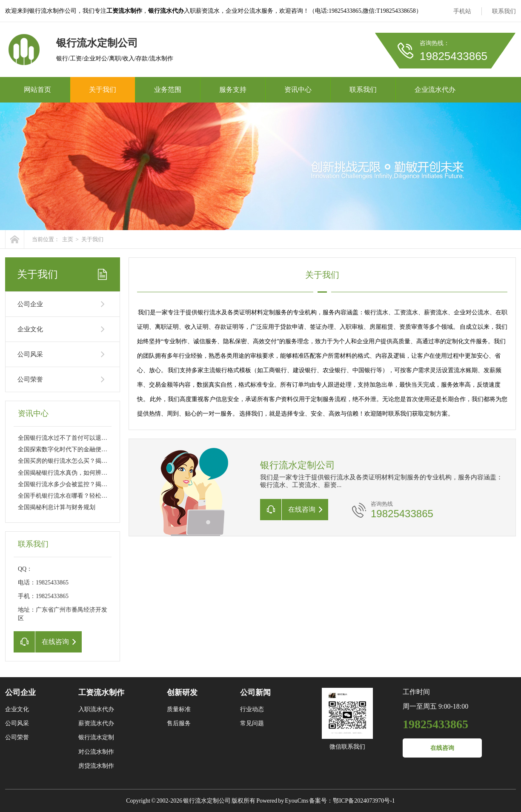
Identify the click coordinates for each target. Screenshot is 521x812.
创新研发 (182, 692)
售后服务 (179, 723)
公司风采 (30, 354)
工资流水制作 (101, 692)
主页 (68, 239)
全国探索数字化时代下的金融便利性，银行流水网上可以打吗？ (101, 449)
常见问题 (252, 723)
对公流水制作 (96, 752)
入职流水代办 (96, 709)
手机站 (462, 11)
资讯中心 (298, 90)
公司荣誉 (30, 379)
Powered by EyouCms (282, 801)
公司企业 (30, 304)
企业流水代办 (435, 90)
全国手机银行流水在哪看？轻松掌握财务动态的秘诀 (86, 496)
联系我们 (504, 11)
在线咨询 (442, 748)
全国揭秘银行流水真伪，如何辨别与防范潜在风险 (83, 473)
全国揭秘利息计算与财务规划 (57, 507)
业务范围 (168, 90)
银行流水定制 (96, 737)
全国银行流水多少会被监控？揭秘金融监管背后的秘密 (89, 484)
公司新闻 (255, 692)
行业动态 (252, 709)
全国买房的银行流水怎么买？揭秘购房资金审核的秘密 (89, 461)
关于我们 (103, 90)
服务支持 (233, 90)
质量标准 (179, 709)
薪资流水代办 (96, 723)
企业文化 (30, 329)
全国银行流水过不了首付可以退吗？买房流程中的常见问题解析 (101, 438)
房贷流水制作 (96, 766)
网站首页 (37, 90)
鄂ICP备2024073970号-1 (364, 801)
